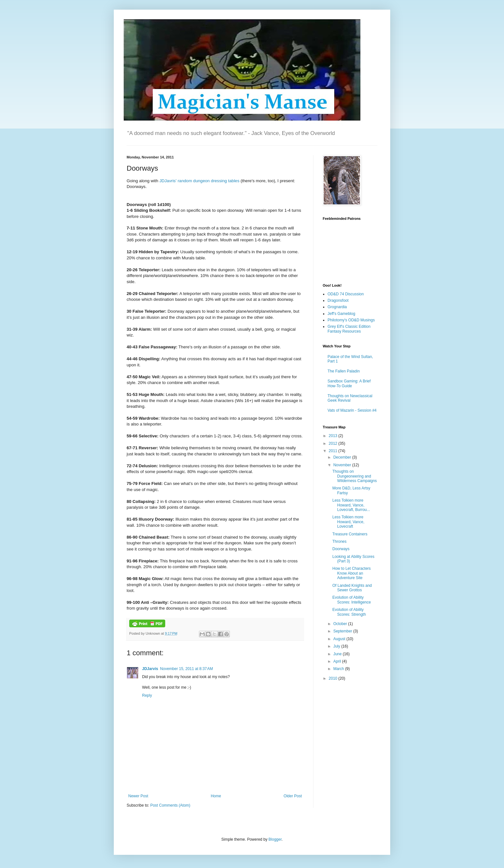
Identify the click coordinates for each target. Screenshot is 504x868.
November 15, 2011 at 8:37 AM (186, 669)
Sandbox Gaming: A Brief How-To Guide (349, 383)
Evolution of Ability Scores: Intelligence (352, 600)
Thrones (339, 541)
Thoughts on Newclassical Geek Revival (350, 398)
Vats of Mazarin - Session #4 (352, 410)
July (337, 646)
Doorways (341, 549)
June (338, 654)
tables (234, 181)
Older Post (293, 796)
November (343, 465)
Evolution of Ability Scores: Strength (349, 612)
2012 (334, 443)
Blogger (275, 839)
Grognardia (337, 307)
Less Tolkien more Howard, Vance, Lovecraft (348, 522)
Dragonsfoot (338, 300)
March (339, 669)
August (340, 639)
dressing (220, 181)
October (341, 624)
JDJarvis (150, 669)
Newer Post (138, 796)
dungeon (202, 181)
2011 (334, 451)
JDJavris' (168, 181)
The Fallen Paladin (344, 371)
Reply (147, 695)
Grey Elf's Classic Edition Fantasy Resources (349, 329)
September (343, 631)
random (185, 181)
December (343, 457)
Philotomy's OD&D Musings (351, 320)
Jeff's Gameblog (341, 314)
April (338, 661)
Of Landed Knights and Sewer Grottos (352, 588)
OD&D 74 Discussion (346, 294)
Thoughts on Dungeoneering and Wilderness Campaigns (355, 476)
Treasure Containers (350, 534)
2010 (334, 678)
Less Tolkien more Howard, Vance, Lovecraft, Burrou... (351, 505)
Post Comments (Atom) (170, 805)
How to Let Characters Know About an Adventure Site (351, 573)
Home (216, 796)
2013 (334, 436)
